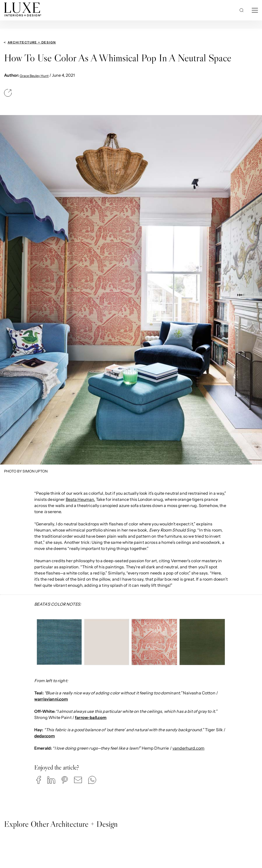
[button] (39, 780)
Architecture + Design (32, 42)
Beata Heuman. (80, 499)
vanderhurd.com (188, 748)
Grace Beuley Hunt (34, 76)
